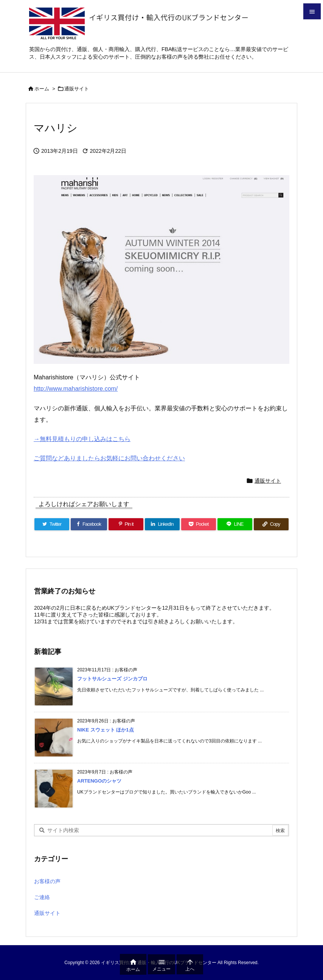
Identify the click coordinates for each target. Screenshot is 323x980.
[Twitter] (52, 524)
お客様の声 (47, 881)
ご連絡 (42, 897)
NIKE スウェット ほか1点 (106, 730)
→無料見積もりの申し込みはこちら (82, 439)
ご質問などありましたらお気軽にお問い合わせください (109, 458)
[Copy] (271, 524)
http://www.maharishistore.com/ (76, 389)
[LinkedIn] (162, 524)
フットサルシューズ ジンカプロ (112, 679)
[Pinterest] (126, 524)
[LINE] (235, 524)
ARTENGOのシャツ (99, 781)
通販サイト (77, 89)
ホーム (42, 89)
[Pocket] (199, 524)
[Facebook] (89, 524)
